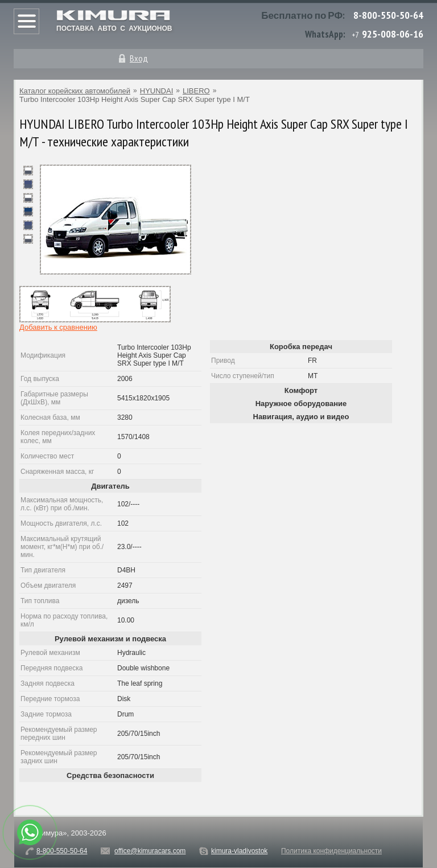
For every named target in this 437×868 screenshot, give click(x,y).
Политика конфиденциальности (331, 851)
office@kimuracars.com (150, 851)
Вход (139, 58)
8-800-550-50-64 (388, 15)
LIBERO (196, 91)
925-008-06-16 (393, 34)
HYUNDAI (157, 91)
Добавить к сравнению (58, 327)
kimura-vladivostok (239, 851)
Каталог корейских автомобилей (75, 91)
